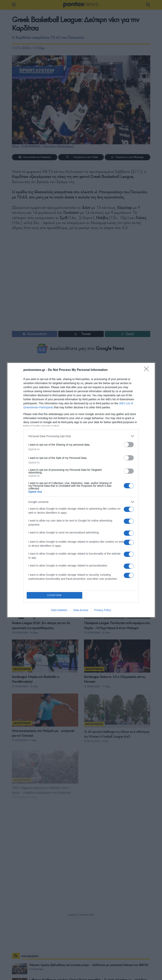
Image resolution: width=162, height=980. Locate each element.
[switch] (129, 445)
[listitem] (81, 436)
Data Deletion (59, 610)
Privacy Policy (103, 610)
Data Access (81, 610)
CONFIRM (54, 595)
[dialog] (81, 490)
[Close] (148, 370)
